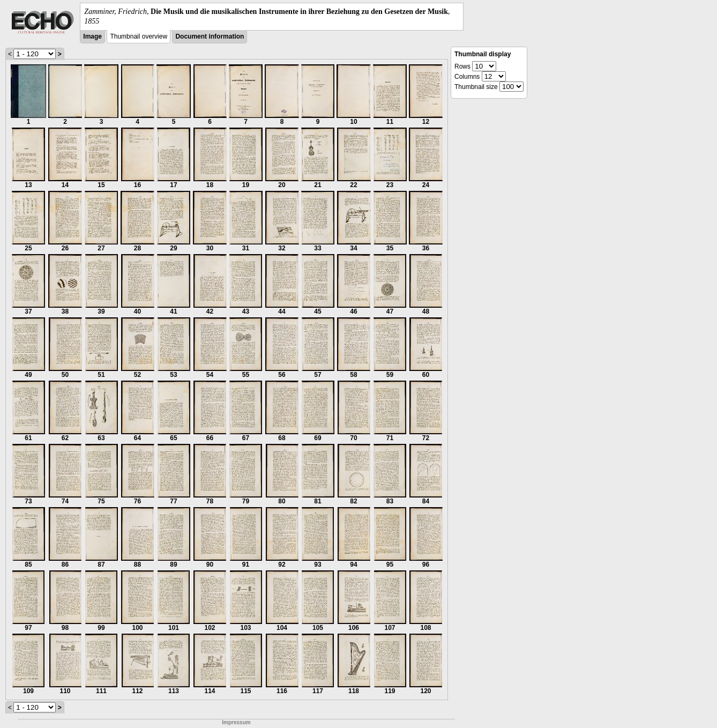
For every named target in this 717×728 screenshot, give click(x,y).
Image (92, 36)
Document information (210, 36)
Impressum (236, 722)
